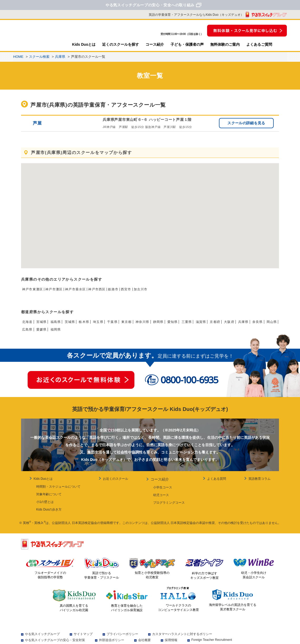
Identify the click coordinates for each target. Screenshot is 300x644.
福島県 (60, 325)
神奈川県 (158, 325)
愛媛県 (76, 333)
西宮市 (141, 293)
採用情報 (171, 637)
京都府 (239, 325)
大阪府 (255, 325)
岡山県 (44, 333)
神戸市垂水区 (83, 293)
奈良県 (28, 333)
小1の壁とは (40, 502)
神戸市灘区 (59, 293)
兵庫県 (271, 325)
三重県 (207, 325)
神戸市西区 (108, 293)
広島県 (60, 333)
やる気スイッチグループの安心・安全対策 (55, 637)
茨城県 (76, 325)
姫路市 (127, 293)
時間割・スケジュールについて (53, 490)
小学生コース (161, 490)
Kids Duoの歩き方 (44, 508)
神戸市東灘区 (34, 293)
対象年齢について (43, 496)
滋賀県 (223, 325)
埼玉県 (108, 325)
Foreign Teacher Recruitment (212, 637)
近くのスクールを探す (121, 44)
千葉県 (124, 325)
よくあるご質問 (259, 44)
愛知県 (191, 325)
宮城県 (44, 325)
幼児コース (160, 496)
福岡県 (92, 333)
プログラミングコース (168, 502)
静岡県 (175, 325)
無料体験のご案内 (225, 44)
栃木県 (92, 325)
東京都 (139, 325)
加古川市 (158, 293)
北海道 (28, 325)
